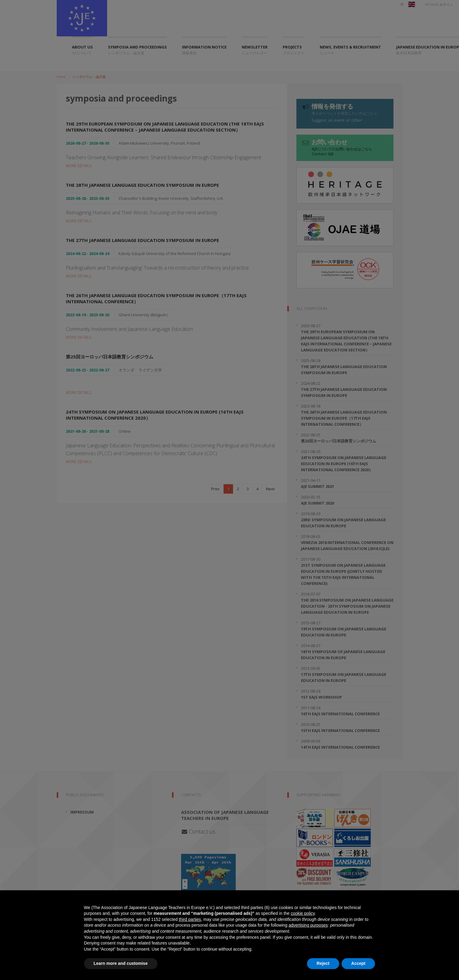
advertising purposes (308, 925)
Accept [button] (358, 963)
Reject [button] (323, 963)
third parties (190, 919)
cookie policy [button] (303, 913)
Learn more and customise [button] (121, 963)
